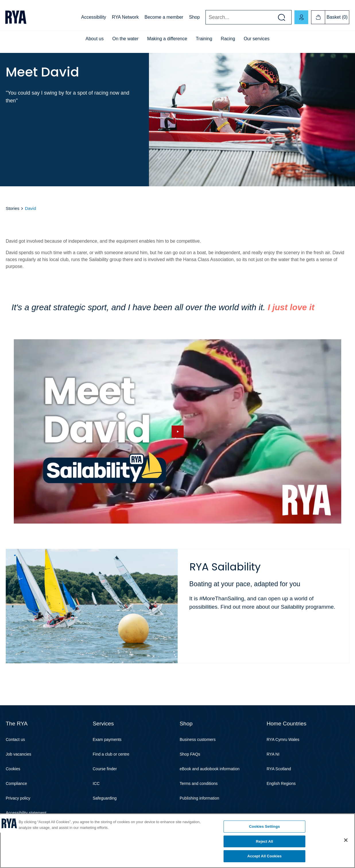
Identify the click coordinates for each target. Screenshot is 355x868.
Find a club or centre (111, 754)
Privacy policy (18, 798)
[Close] (346, 840)
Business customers (198, 739)
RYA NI (273, 754)
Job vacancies (19, 754)
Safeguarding (105, 798)
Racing (228, 39)
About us (95, 39)
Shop (194, 17)
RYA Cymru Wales (283, 739)
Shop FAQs (190, 754)
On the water (125, 39)
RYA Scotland (279, 769)
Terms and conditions (199, 783)
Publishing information (199, 798)
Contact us (15, 739)
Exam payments (107, 739)
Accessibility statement (26, 813)
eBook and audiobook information (210, 769)
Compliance (16, 783)
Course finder (105, 769)
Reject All (265, 841)
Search (205, 17)
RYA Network (125, 17)
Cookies (13, 769)
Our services (257, 39)
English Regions (281, 783)
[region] (177, 841)
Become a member (164, 17)
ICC (96, 783)
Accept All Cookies (265, 856)
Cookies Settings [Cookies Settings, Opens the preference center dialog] (265, 826)
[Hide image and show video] (177, 432)
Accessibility (94, 17)
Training (204, 39)
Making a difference (167, 39)
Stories (12, 208)
